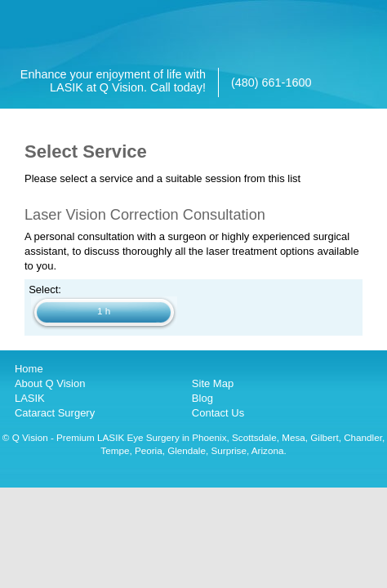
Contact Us (218, 413)
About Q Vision (50, 383)
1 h (104, 311)
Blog (202, 398)
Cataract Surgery (55, 413)
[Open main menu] (375, 16)
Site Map (213, 383)
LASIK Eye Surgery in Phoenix (162, 437)
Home (29, 369)
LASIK (30, 398)
